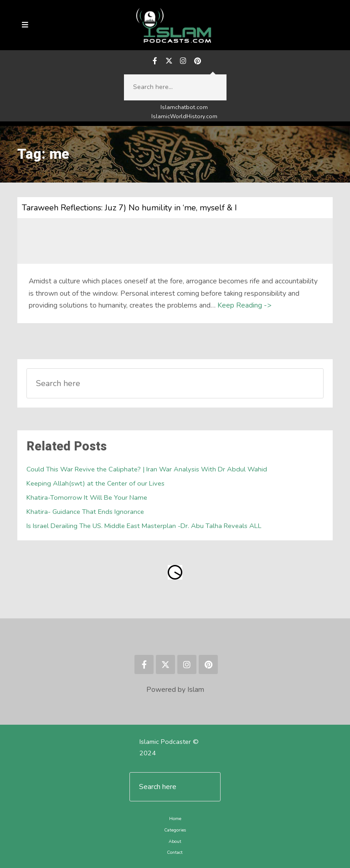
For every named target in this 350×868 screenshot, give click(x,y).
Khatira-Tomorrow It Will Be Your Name (87, 497)
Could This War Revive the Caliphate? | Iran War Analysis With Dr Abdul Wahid (147, 469)
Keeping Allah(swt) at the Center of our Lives (95, 483)
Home (175, 818)
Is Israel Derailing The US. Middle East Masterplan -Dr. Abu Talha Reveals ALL (144, 526)
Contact (175, 852)
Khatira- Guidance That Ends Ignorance (85, 512)
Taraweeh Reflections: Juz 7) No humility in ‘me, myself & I (129, 208)
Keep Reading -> (244, 305)
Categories (175, 830)
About (175, 841)
